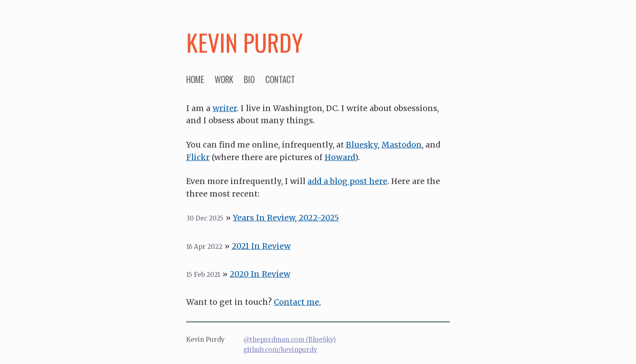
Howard (340, 157)
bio (249, 79)
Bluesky (362, 145)
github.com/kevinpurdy (280, 350)
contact (280, 79)
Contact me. (297, 302)
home (195, 79)
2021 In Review (261, 246)
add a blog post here (347, 181)
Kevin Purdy (245, 42)
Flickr (198, 157)
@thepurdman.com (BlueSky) (290, 339)
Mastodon (402, 145)
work (224, 79)
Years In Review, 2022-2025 (286, 218)
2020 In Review (260, 274)
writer (225, 108)
